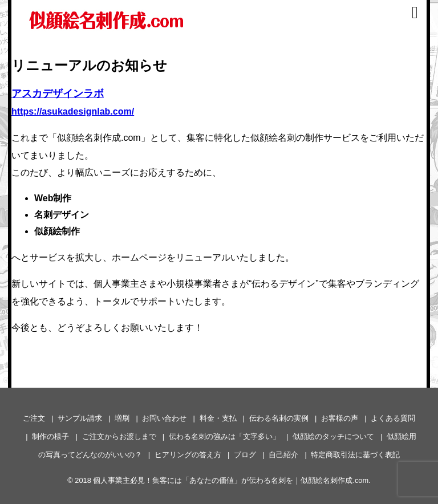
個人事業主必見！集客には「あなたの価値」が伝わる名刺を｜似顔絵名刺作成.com (231, 480)
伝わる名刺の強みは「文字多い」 (224, 436)
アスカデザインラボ (58, 94)
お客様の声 (340, 418)
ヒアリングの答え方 (188, 455)
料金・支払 (218, 418)
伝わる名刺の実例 (279, 418)
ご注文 (34, 418)
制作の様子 (50, 436)
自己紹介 (283, 455)
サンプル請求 (80, 418)
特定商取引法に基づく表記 (355, 455)
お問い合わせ (164, 418)
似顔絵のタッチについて (333, 436)
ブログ (245, 455)
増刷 (122, 418)
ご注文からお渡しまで (119, 436)
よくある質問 (393, 418)
